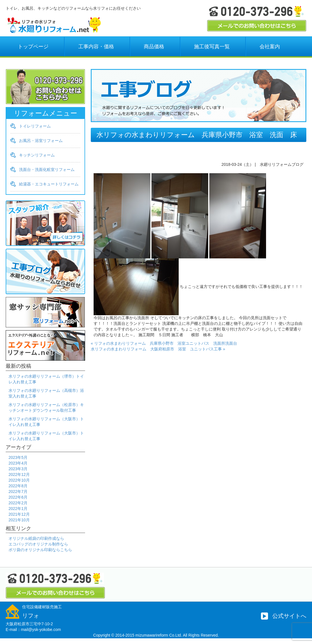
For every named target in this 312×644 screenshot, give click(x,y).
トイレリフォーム (35, 126)
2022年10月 (19, 480)
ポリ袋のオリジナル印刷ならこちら (40, 550)
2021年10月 (19, 520)
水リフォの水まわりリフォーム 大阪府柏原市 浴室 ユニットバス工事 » (158, 349)
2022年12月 (19, 474)
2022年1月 (18, 509)
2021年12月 (19, 514)
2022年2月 (18, 503)
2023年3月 (18, 469)
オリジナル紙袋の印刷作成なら (36, 538)
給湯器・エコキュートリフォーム (49, 184)
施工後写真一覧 (212, 47)
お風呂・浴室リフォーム (41, 141)
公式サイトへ (289, 616)
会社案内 (270, 47)
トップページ (33, 47)
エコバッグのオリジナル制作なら (38, 544)
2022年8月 (18, 486)
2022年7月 (18, 492)
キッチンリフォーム (37, 155)
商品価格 (154, 47)
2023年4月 (18, 463)
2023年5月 (18, 457)
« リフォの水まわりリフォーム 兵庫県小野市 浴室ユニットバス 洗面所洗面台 (164, 343)
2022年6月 (18, 497)
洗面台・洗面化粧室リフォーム (47, 170)
